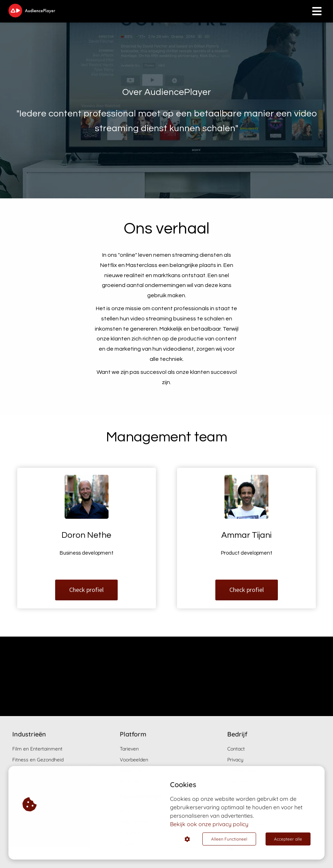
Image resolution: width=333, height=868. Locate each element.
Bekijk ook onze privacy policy (209, 824)
